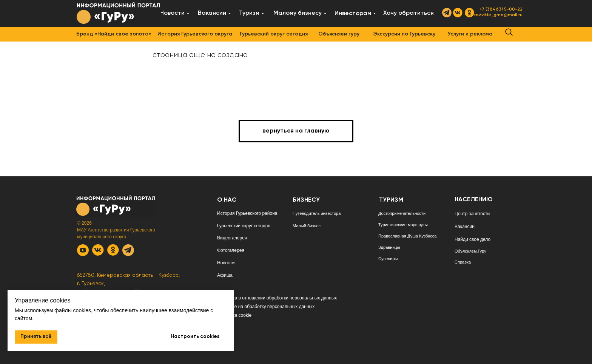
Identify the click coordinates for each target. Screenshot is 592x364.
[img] (119, 13)
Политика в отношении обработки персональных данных (277, 298)
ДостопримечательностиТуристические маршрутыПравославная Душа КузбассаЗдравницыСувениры (407, 236)
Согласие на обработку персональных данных (266, 307)
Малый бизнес (307, 226)
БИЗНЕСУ (306, 200)
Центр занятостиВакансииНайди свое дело (473, 227)
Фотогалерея (231, 250)
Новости (226, 263)
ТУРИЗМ (391, 200)
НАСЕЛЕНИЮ (474, 200)
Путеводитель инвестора (317, 213)
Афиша (225, 275)
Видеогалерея (232, 238)
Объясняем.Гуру (470, 251)
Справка (463, 262)
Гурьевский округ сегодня (244, 226)
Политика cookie (234, 315)
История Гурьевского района (247, 213)
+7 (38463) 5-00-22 (501, 9)
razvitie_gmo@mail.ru (498, 15)
